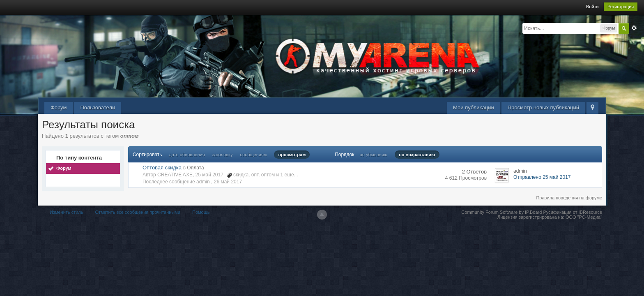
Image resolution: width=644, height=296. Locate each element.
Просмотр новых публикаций (543, 108)
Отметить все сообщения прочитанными (138, 212)
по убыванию (374, 155)
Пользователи (98, 108)
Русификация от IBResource (572, 212)
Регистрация (621, 7)
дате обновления (187, 155)
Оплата (195, 168)
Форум (59, 108)
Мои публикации (474, 108)
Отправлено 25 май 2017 (542, 177)
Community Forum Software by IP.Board (501, 212)
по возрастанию (417, 155)
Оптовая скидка (162, 168)
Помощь (201, 212)
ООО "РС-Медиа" (584, 217)
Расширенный (634, 28)
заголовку (223, 155)
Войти (592, 7)
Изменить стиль (67, 212)
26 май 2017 (228, 182)
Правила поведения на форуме (569, 198)
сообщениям (253, 155)
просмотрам (292, 155)
